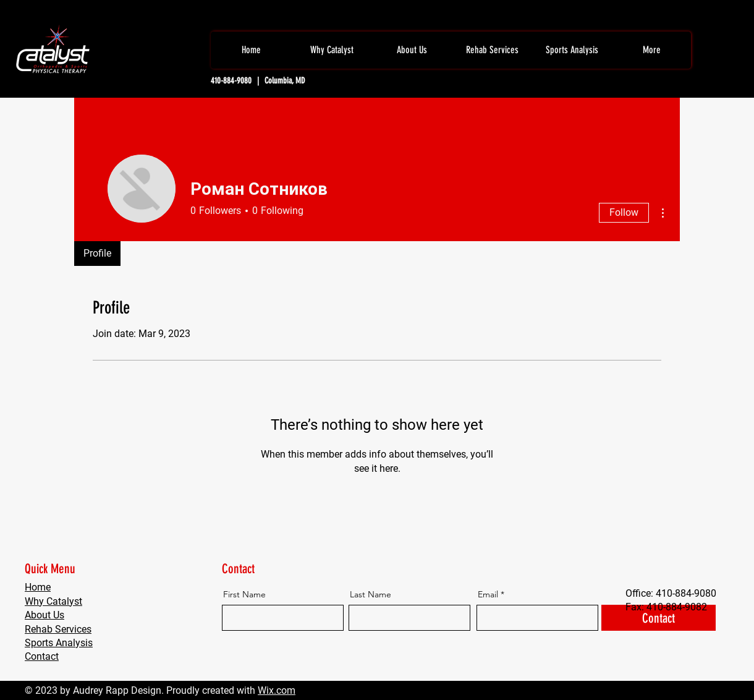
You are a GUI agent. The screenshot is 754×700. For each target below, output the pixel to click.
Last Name (371, 594)
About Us (44, 615)
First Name (244, 594)
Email (488, 594)
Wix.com (277, 690)
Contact (42, 656)
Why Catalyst (53, 601)
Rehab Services (58, 629)
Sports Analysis (59, 643)
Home (38, 587)
